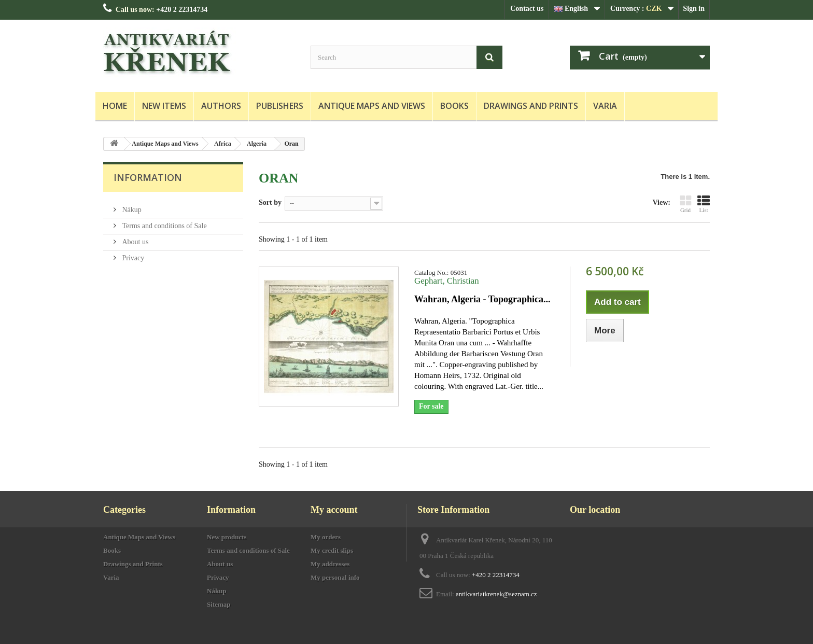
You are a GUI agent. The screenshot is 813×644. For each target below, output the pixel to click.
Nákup (131, 206)
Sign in (694, 9)
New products (227, 537)
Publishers (280, 106)
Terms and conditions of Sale (164, 222)
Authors (221, 106)
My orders (326, 537)
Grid (685, 204)
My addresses (330, 564)
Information (148, 177)
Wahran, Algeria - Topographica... (482, 299)
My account (334, 510)
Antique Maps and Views (372, 106)
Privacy (132, 254)
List (704, 204)
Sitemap (219, 604)
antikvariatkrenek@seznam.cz (496, 594)
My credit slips (332, 550)
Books (454, 106)
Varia (605, 106)
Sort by (270, 202)
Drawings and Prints (531, 106)
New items (164, 106)
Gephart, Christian (447, 281)
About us (134, 238)
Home (115, 106)
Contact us (527, 9)
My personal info (335, 577)
